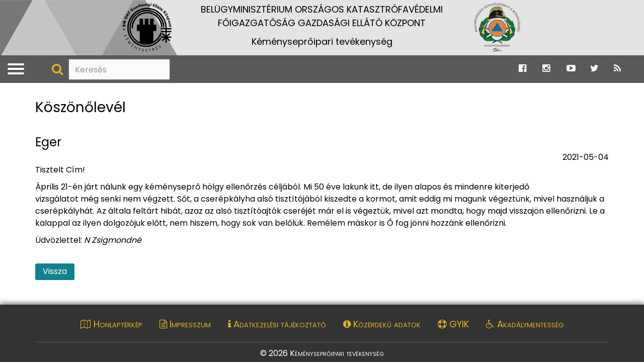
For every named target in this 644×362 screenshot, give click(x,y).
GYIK (453, 324)
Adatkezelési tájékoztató (277, 324)
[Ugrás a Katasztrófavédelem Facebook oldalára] (522, 69)
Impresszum (185, 324)
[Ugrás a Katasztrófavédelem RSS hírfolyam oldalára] (617, 69)
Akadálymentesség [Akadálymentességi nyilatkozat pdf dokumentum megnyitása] (525, 324)
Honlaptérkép (111, 324)
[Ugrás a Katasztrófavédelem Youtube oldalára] (571, 69)
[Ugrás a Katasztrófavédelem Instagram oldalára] (546, 69)
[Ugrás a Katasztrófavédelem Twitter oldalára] (594, 69)
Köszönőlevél (80, 108)
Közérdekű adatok (382, 324)
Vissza (55, 271)
